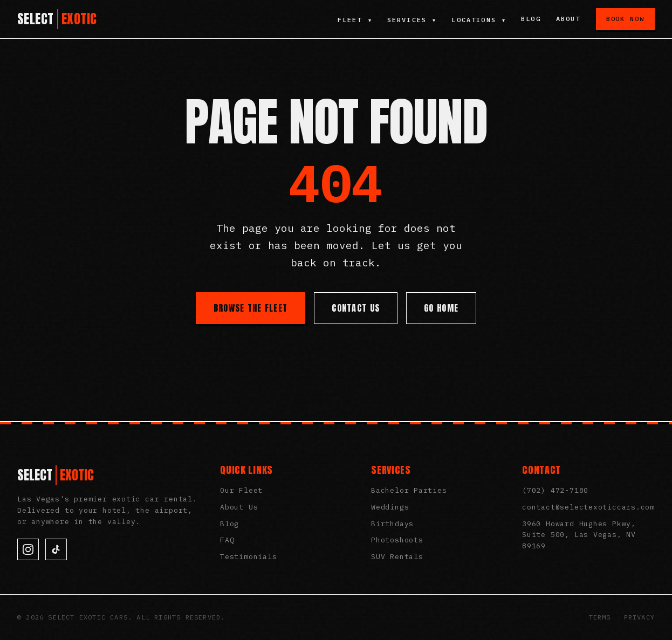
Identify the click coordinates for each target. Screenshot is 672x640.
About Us (239, 507)
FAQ (227, 540)
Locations (479, 20)
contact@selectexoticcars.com (588, 507)
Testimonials (248, 557)
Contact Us (356, 308)
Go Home (441, 308)
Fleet (354, 20)
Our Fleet (241, 490)
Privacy (639, 617)
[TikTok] (56, 549)
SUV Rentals (397, 557)
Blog (531, 19)
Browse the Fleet (251, 308)
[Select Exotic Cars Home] (57, 19)
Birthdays (392, 524)
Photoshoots (397, 540)
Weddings (390, 507)
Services (411, 20)
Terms (600, 617)
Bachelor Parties (409, 490)
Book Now (625, 19)
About (568, 19)
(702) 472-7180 (555, 490)
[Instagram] (28, 549)
